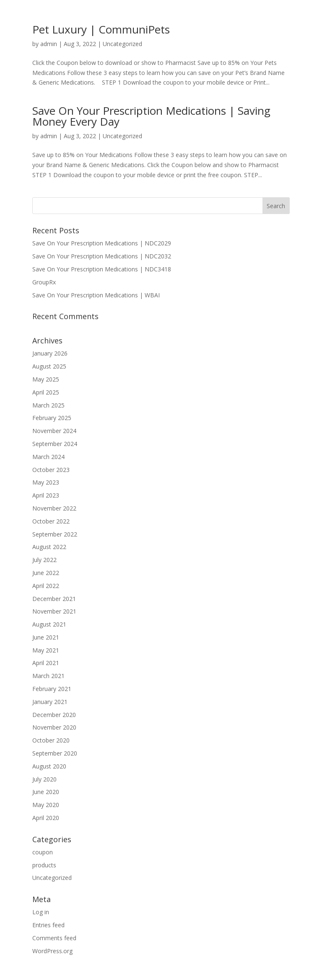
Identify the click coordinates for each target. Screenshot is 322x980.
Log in (41, 912)
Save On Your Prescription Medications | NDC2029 (102, 243)
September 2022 (55, 534)
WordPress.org (52, 951)
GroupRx (44, 282)
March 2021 (48, 676)
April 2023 (46, 495)
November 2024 (54, 431)
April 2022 (46, 586)
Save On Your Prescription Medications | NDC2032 (102, 256)
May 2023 (46, 482)
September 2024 (55, 444)
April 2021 (46, 663)
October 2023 (51, 470)
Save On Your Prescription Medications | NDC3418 (102, 269)
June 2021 (46, 637)
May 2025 (46, 379)
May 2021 (46, 650)
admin (49, 44)
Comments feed (54, 938)
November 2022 (54, 508)
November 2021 (54, 611)
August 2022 (49, 547)
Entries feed (48, 925)
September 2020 (55, 753)
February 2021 (52, 689)
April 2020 (46, 818)
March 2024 (48, 457)
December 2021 (54, 599)
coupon (43, 852)
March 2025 (48, 405)
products (44, 865)
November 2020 (54, 727)
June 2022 (46, 573)
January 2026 (50, 353)
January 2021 (50, 702)
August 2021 (49, 624)
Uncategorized (122, 44)
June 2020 (46, 792)
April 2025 (46, 392)
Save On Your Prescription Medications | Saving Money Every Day (151, 116)
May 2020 (46, 805)
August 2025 (49, 366)
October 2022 (51, 521)
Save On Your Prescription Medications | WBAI (96, 295)
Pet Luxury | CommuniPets (101, 29)
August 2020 (49, 766)
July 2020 (44, 779)
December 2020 (54, 715)
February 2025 (52, 418)
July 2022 (44, 560)
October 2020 (51, 740)
